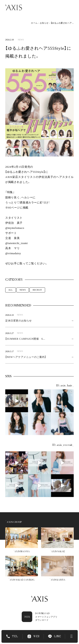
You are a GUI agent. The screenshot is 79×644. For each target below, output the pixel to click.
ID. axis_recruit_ (63, 445)
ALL (11, 290)
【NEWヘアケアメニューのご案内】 (26, 357)
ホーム (34, 23)
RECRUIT (37, 290)
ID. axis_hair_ (65, 385)
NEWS (21, 40)
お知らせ (44, 23)
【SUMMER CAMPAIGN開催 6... (25, 339)
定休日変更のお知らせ (19, 321)
